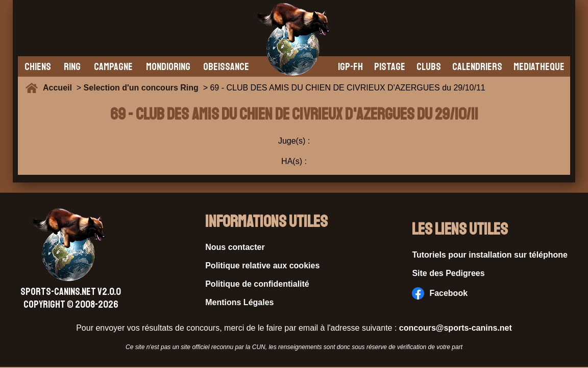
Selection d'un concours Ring (141, 88)
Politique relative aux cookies (262, 266)
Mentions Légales (239, 302)
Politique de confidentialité (257, 284)
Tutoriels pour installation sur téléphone (490, 255)
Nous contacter (235, 247)
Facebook (440, 293)
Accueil (60, 88)
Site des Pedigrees (448, 273)
